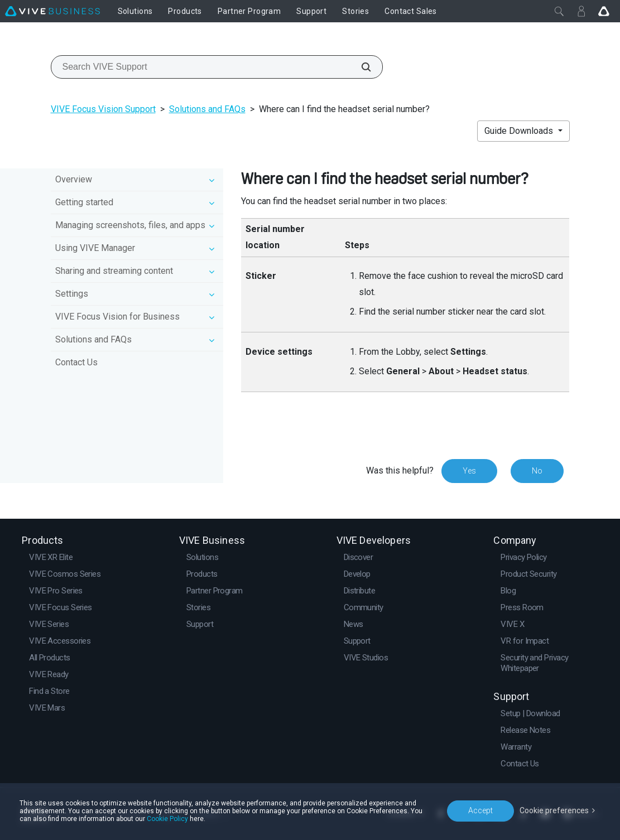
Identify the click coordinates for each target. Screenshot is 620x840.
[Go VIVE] (604, 11)
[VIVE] (52, 11)
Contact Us (76, 362)
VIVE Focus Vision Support (103, 109)
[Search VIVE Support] (360, 67)
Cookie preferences (554, 810)
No (537, 471)
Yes (469, 471)
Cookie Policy (167, 819)
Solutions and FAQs (207, 109)
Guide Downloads (520, 131)
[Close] (559, 11)
